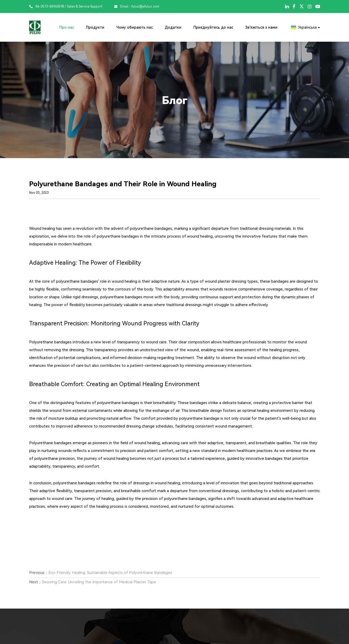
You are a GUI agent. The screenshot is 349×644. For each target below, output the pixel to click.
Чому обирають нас (135, 27)
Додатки (173, 27)
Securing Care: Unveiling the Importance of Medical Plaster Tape (99, 582)
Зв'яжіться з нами (261, 27)
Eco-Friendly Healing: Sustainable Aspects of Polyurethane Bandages (110, 573)
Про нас (67, 27)
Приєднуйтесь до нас (213, 27)
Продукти (95, 27)
